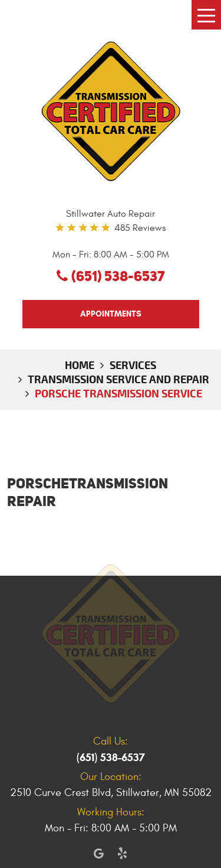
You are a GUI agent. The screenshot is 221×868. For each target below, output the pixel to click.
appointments (111, 314)
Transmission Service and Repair (118, 379)
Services (133, 365)
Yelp (123, 853)
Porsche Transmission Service (118, 393)
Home (80, 365)
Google (99, 853)
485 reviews (140, 228)
